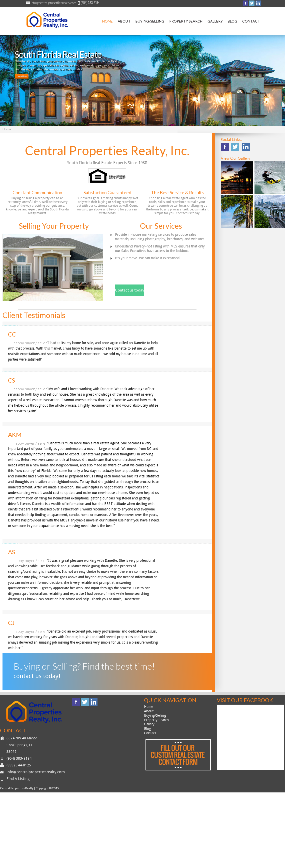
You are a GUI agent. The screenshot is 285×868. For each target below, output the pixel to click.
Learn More (22, 76)
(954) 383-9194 (19, 758)
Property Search (186, 21)
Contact (251, 21)
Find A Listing (18, 779)
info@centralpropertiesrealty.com (53, 3)
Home (107, 21)
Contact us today (130, 290)
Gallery (215, 21)
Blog (232, 21)
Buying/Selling (150, 21)
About (124, 21)
